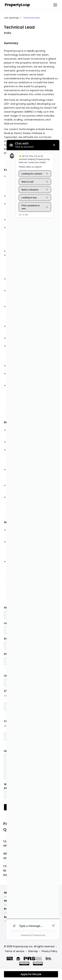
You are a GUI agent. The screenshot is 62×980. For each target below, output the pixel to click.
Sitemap (33, 951)
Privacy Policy (49, 951)
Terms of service (15, 951)
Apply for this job (31, 974)
